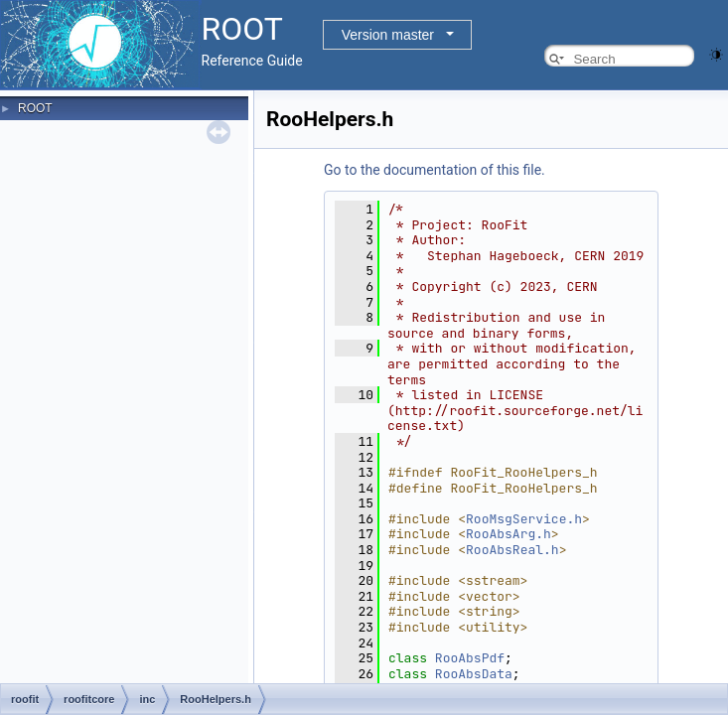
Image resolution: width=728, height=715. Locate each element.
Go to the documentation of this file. (435, 170)
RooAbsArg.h (509, 534)
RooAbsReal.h (512, 550)
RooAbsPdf (470, 658)
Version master (388, 35)
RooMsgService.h (524, 519)
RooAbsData (474, 674)
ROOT (35, 108)
